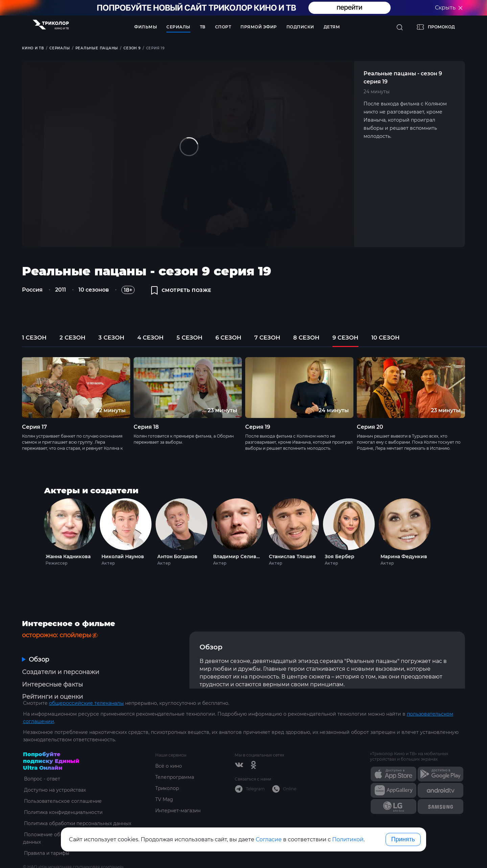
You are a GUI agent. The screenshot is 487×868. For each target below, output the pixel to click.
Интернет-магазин (178, 794)
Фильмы (146, 27)
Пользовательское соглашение (62, 785)
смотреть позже (182, 291)
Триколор (168, 772)
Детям (332, 27)
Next (442, 533)
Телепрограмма (175, 761)
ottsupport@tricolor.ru (50, 858)
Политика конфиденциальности (63, 796)
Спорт (223, 27)
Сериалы (178, 27)
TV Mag (164, 783)
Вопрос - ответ (41, 762)
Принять (403, 839)
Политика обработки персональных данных (78, 807)
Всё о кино (169, 749)
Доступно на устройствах (54, 773)
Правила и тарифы (47, 837)
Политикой (348, 839)
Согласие (269, 839)
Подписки (300, 27)
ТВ (203, 27)
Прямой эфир (259, 27)
